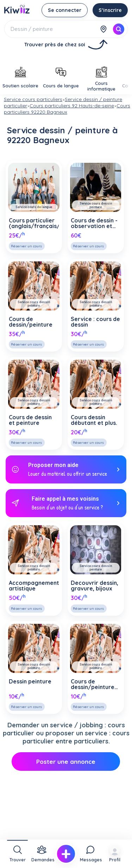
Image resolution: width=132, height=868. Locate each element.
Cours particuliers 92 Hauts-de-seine (72, 106)
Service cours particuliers (33, 99)
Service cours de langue (34, 207)
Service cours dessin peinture (96, 205)
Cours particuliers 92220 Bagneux (67, 109)
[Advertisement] (66, 161)
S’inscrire (110, 10)
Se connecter (65, 10)
